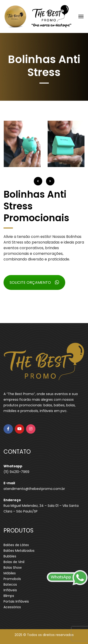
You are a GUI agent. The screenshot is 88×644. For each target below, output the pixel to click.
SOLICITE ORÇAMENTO (34, 282)
